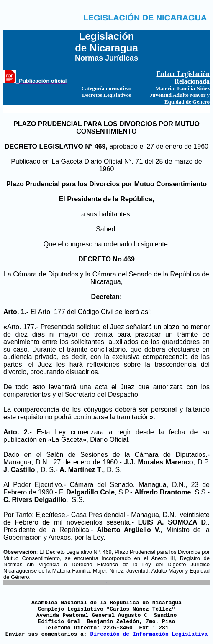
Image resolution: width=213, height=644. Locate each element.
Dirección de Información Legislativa (149, 634)
